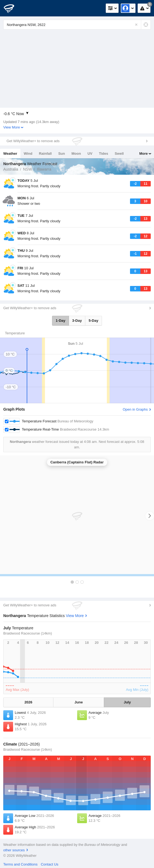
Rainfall (45, 154)
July (127, 702)
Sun (62, 154)
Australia (11, 169)
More (144, 154)
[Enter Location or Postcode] (77, 25)
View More (12, 127)
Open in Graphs (135, 409)
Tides (104, 154)
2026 (28, 702)
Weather (10, 154)
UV (90, 154)
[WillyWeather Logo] (12, 8)
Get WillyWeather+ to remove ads (33, 141)
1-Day (60, 321)
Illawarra (44, 169)
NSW (27, 169)
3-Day (77, 321)
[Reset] (136, 25)
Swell (119, 154)
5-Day (93, 321)
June (78, 702)
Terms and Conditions (20, 864)
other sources (14, 850)
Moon (76, 154)
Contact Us (50, 864)
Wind (28, 154)
